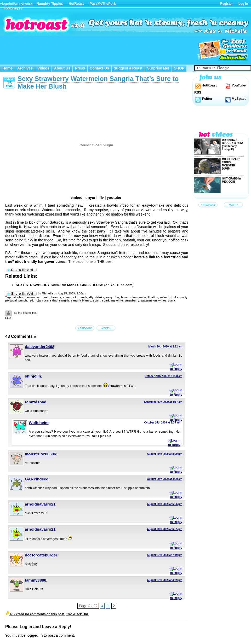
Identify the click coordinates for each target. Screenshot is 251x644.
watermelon (149, 300)
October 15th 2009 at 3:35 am (162, 423)
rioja (38, 300)
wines (162, 300)
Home (7, 68)
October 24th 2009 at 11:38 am (163, 376)
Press (80, 68)
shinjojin (33, 376)
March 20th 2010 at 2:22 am (165, 347)
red (31, 300)
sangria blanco (81, 300)
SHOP (179, 68)
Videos (43, 68)
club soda (80, 297)
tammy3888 (36, 580)
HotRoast (76, 4)
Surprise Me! (158, 68)
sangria (64, 300)
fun (117, 297)
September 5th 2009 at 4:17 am (163, 402)
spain (97, 300)
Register (226, 4)
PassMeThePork (103, 4)
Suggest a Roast (128, 68)
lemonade (139, 297)
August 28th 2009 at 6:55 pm (165, 529)
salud (54, 300)
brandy (56, 297)
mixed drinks (169, 297)
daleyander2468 (40, 347)
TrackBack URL (78, 614)
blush (45, 297)
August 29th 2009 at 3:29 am (165, 479)
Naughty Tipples (50, 4)
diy (91, 297)
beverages (32, 297)
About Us (62, 68)
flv (102, 198)
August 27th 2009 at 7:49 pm (165, 555)
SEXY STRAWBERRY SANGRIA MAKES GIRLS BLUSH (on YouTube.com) (75, 285)
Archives (25, 68)
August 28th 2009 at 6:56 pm (165, 504)
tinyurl (91, 198)
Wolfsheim (39, 423)
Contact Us (99, 68)
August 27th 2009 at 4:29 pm (165, 580)
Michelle (47, 293)
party (184, 297)
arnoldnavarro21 (40, 504)
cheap (67, 297)
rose (45, 300)
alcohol (18, 297)
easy (109, 297)
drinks (100, 297)
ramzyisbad (36, 402)
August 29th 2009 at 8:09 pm (165, 454)
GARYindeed (37, 479)
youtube (114, 198)
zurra (172, 300)
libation (153, 297)
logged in (35, 635)
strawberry (132, 300)
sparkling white (112, 300)
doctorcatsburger (41, 555)
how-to (126, 297)
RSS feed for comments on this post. (35, 614)
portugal (11, 300)
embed (76, 198)
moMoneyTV (13, 8)
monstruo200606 (40, 454)
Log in (243, 4)
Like (8, 318)
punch (23, 300)
